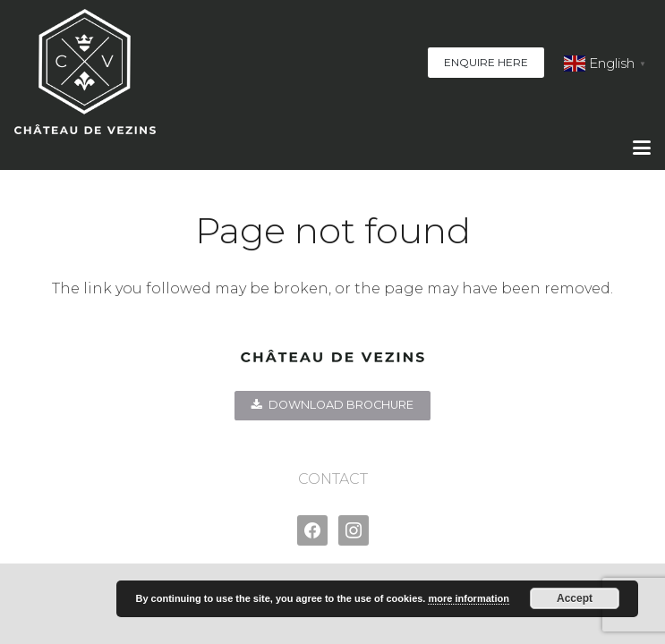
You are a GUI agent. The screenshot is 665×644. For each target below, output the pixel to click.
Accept (575, 598)
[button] (642, 148)
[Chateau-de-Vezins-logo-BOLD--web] (85, 72)
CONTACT (333, 479)
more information (468, 598)
